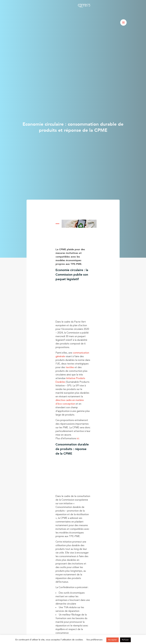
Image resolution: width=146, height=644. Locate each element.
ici (78, 439)
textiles (70, 368)
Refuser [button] (125, 640)
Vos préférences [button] (94, 640)
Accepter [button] (113, 640)
